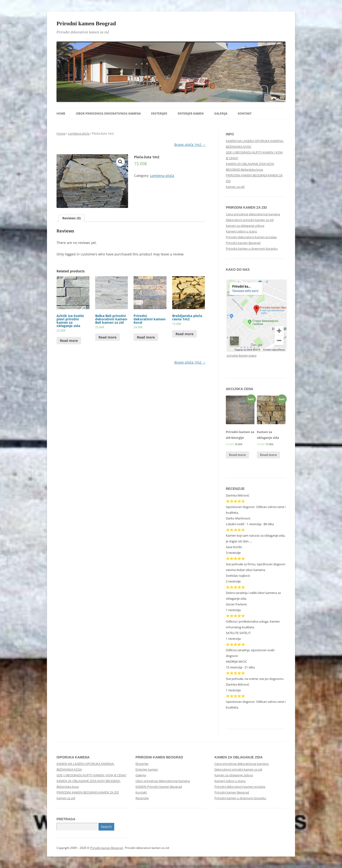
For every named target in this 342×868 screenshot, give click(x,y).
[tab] (72, 218)
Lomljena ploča (79, 133)
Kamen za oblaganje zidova (245, 226)
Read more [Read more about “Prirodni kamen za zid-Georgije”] (237, 455)
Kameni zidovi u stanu (241, 231)
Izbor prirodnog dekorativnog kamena (108, 114)
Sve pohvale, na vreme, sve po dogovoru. (255, 679)
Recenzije (142, 798)
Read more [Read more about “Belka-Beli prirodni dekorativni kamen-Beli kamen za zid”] (107, 337)
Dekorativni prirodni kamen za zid (250, 220)
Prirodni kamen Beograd (86, 23)
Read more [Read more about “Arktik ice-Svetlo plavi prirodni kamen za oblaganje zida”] (69, 341)
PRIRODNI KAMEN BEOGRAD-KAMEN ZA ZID (88, 792)
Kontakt (245, 114)
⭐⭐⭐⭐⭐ (235, 587)
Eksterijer (159, 114)
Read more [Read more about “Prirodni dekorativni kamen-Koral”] (146, 337)
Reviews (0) (72, 218)
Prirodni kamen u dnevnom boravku (252, 249)
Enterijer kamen (191, 114)
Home (61, 114)
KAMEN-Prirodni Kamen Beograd (159, 787)
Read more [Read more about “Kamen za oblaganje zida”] (268, 455)
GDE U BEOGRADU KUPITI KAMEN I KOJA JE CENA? (91, 775)
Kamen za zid (235, 187)
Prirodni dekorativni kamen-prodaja (251, 237)
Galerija (221, 114)
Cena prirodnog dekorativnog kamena (253, 214)
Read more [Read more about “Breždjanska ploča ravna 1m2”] (184, 334)
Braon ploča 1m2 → (190, 145)
